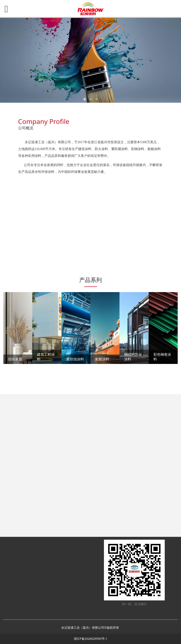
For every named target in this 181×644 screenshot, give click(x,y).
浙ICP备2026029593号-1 (90, 639)
